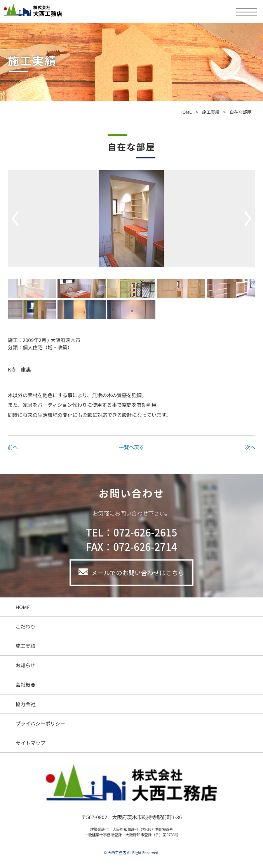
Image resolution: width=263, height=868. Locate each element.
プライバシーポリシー (40, 723)
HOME (186, 112)
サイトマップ (30, 743)
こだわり (25, 626)
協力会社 (25, 704)
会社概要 (25, 685)
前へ (13, 447)
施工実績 (211, 112)
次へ (250, 447)
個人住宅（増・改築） (47, 347)
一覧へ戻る (132, 447)
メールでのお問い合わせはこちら (138, 573)
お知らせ (25, 665)
